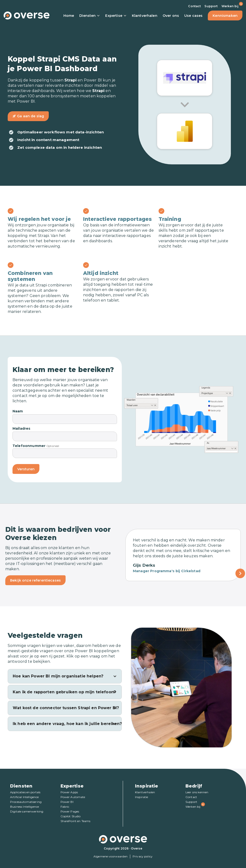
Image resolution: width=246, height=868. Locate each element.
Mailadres (21, 428)
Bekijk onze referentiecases (35, 580)
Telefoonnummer (29, 446)
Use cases (193, 16)
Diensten (90, 16)
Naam (18, 411)
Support (211, 6)
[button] (65, 676)
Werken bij (230, 6)
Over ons (171, 16)
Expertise (116, 16)
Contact (194, 6)
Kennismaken (225, 16)
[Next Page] (240, 573)
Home (69, 16)
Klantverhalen (145, 16)
